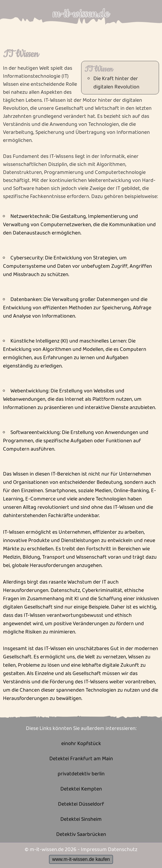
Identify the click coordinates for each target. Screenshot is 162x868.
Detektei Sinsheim (81, 819)
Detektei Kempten (81, 789)
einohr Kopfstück (81, 744)
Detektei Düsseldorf (81, 804)
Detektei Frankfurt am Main (81, 759)
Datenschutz (123, 850)
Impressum (94, 850)
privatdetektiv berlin (81, 774)
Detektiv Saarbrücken (81, 835)
